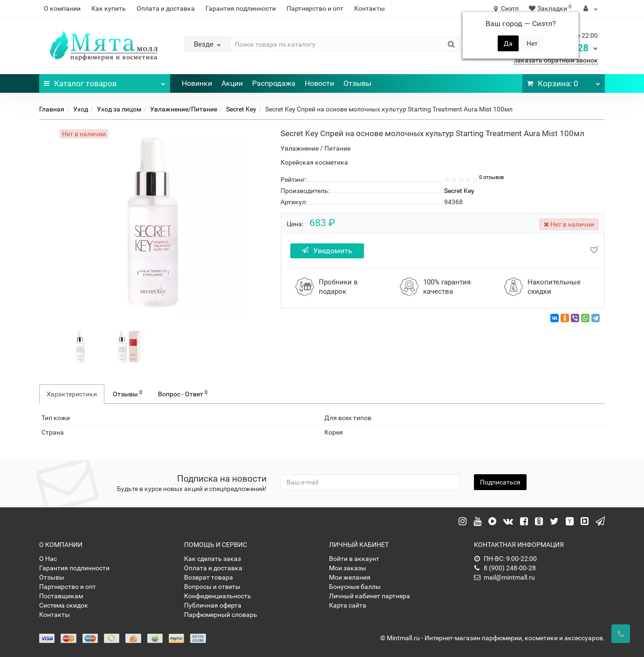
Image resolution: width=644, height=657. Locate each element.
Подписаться (500, 482)
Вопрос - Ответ (183, 394)
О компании (62, 8)
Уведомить (328, 251)
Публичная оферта (213, 605)
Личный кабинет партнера (370, 596)
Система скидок (64, 605)
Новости (319, 83)
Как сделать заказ (212, 559)
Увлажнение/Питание (184, 109)
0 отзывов (491, 177)
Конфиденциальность (218, 596)
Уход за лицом (119, 109)
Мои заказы (348, 568)
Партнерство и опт (315, 8)
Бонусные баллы (355, 587)
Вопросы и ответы (212, 587)
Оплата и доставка (166, 8)
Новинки (197, 83)
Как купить (109, 8)
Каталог (105, 81)
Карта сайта (348, 605)
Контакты (370, 8)
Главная (52, 109)
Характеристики (72, 394)
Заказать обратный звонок (556, 60)
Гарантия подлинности (241, 8)
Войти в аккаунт (354, 559)
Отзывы (357, 83)
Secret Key (241, 109)
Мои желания (350, 577)
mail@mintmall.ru (504, 577)
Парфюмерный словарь (221, 615)
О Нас (48, 559)
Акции (232, 83)
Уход (81, 109)
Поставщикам (61, 596)
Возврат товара (209, 577)
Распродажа (274, 83)
